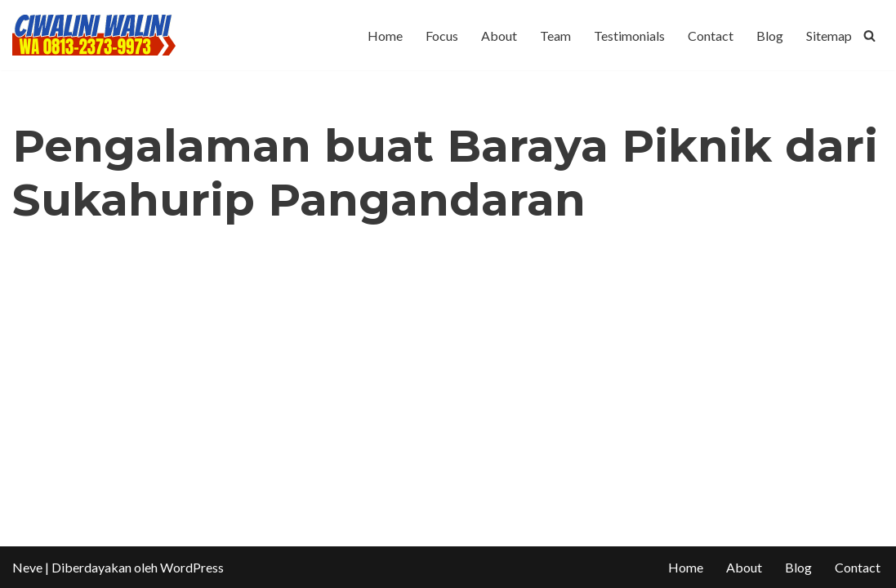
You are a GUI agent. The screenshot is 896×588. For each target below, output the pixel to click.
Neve (27, 567)
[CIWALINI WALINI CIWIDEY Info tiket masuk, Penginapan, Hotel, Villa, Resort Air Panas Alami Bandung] (94, 35)
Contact (711, 36)
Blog (770, 36)
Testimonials (629, 36)
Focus (442, 36)
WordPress (192, 567)
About (499, 36)
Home (385, 36)
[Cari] (869, 36)
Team (555, 36)
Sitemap (829, 36)
